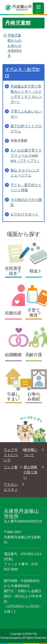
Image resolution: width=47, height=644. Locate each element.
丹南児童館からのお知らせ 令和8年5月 (14, 46)
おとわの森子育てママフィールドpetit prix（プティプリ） (26, 155)
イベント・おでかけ (22, 72)
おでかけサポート (25, 214)
